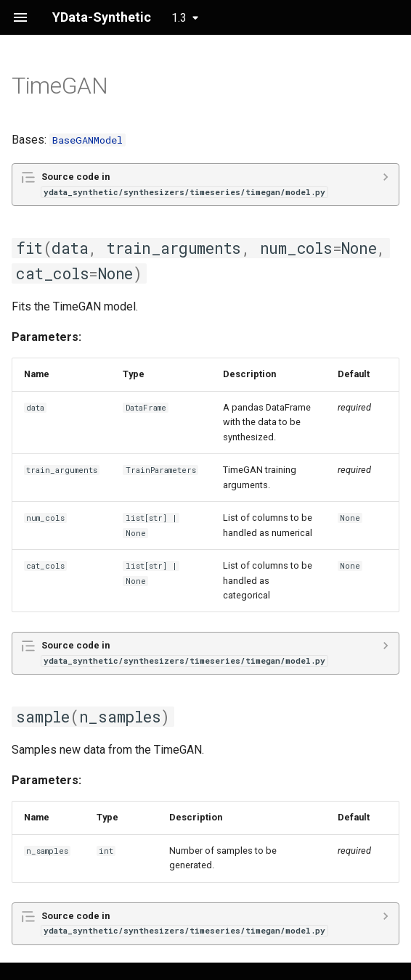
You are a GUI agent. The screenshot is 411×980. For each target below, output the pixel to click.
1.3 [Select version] (179, 18)
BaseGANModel (88, 140)
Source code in (184, 184)
